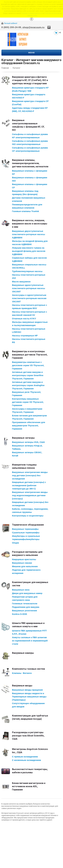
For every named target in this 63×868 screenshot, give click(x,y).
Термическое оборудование (28, 525)
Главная (5, 68)
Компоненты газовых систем (28, 669)
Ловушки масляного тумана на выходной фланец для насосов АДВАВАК (29, 251)
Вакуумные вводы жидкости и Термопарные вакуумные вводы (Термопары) (29, 697)
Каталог (17, 68)
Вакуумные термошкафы (25, 529)
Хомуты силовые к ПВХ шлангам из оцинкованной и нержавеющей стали (30, 641)
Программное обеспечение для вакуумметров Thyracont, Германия (29, 425)
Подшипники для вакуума (26, 607)
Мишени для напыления (25, 566)
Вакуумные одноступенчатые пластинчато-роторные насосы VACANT (29, 288)
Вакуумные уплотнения (24, 611)
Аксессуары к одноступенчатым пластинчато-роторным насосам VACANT (29, 298)
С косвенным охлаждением (26, 760)
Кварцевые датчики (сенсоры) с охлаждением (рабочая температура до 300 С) (29, 485)
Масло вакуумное (21, 282)
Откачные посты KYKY (24, 319)
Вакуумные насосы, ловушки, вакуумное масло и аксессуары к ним (30, 224)
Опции (15, 543)
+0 (60, 33)
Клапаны (17, 673)
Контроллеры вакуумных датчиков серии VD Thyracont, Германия (28, 402)
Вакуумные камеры (23, 653)
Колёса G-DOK (20, 614)
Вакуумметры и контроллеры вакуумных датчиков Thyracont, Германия (30, 355)
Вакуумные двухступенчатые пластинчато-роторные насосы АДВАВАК (29, 234)
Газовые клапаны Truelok (25, 211)
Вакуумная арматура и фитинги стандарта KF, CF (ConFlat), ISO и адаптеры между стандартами (30, 80)
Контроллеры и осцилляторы (28, 516)
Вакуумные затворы (23, 438)
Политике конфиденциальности (32, 13)
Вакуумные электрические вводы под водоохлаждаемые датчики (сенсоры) (30, 495)
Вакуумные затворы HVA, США (28, 442)
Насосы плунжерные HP (25, 336)
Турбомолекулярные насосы (27, 271)
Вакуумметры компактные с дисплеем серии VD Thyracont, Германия (28, 365)
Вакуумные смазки (22, 563)
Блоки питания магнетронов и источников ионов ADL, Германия (29, 786)
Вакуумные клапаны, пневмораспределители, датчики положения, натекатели (30, 163)
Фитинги (27, 673)
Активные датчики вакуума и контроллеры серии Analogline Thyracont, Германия (28, 385)
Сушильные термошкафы (26, 532)
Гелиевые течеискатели (25, 603)
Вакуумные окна (21, 590)
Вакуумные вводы (22, 686)
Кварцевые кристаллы (24, 559)
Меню (31, 53)
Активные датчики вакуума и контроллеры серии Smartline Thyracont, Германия (28, 375)
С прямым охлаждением (25, 757)
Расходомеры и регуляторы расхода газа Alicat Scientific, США (28, 736)
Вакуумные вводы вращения (27, 690)
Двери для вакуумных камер (27, 593)
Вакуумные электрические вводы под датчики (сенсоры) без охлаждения (30, 475)
